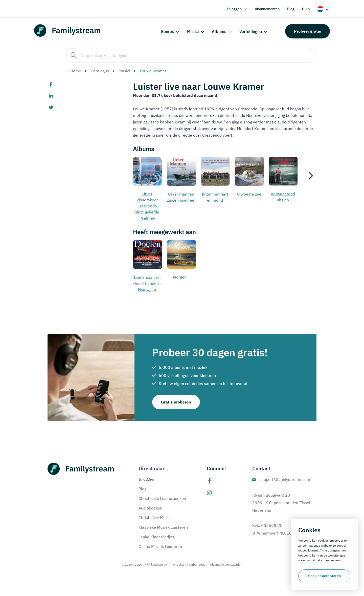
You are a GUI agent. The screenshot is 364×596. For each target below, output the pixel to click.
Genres (167, 31)
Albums (219, 31)
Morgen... (181, 277)
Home (76, 71)
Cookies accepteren (324, 576)
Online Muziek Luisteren (160, 546)
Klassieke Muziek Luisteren (163, 527)
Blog (291, 9)
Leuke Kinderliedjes (156, 537)
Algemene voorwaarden (226, 565)
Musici (193, 31)
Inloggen (234, 9)
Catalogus (100, 71)
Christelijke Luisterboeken (162, 498)
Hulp (306, 9)
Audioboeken (150, 508)
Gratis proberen (176, 402)
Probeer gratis (308, 31)
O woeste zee (249, 194)
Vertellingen (251, 31)
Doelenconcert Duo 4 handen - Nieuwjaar (147, 283)
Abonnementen (267, 9)
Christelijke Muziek (156, 518)
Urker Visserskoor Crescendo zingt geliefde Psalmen (147, 206)
